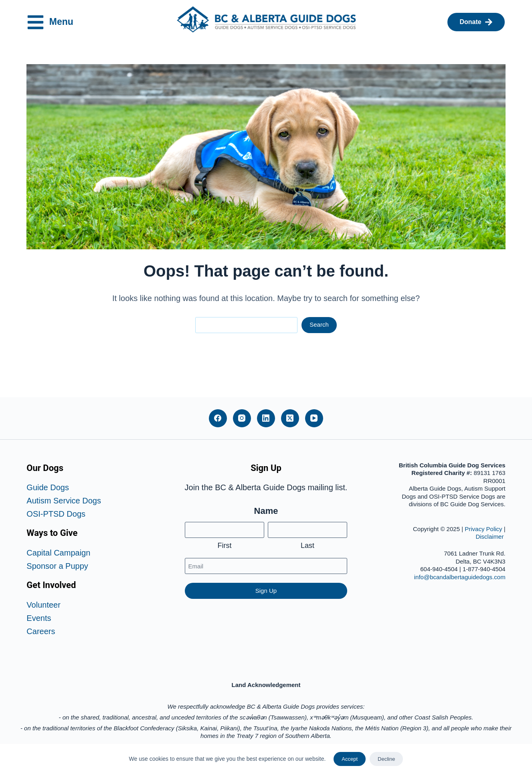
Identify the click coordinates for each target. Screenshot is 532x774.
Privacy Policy (483, 529)
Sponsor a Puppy (57, 566)
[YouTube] (314, 418)
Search (319, 324)
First (225, 546)
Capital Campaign (58, 553)
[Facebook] (218, 418)
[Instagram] (242, 418)
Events (39, 618)
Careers (41, 631)
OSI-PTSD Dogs (56, 514)
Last (307, 546)
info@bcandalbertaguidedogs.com (460, 577)
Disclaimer (490, 537)
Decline (386, 759)
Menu (56, 22)
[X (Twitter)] (290, 418)
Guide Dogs (48, 487)
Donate (476, 22)
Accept (350, 759)
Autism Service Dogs (64, 501)
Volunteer (43, 605)
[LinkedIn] (266, 418)
